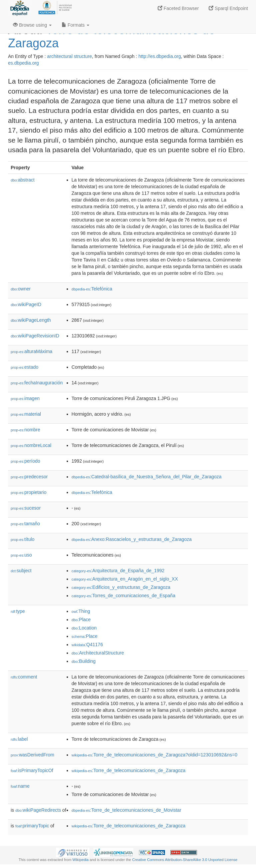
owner (21, 289)
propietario (28, 492)
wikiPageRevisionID (35, 336)
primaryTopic (32, 826)
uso (21, 555)
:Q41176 (87, 645)
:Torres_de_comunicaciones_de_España (123, 596)
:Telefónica (92, 289)
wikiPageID (26, 304)
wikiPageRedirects (38, 810)
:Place (81, 620)
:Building (84, 661)
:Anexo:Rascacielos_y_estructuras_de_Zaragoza (132, 539)
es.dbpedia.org (23, 63)
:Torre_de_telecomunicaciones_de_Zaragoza (129, 770)
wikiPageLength (31, 320)
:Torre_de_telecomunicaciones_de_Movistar (126, 810)
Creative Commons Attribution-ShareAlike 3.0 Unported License (185, 860)
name (20, 786)
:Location (84, 628)
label (19, 739)
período (25, 461)
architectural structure (69, 56)
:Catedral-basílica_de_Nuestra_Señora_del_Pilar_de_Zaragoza (147, 477)
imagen (25, 398)
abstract (23, 180)
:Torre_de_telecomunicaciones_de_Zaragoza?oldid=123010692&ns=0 (154, 755)
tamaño (25, 524)
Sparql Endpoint (228, 8)
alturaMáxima (31, 351)
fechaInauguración (37, 383)
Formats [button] (75, 25)
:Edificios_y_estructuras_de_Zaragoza (121, 587)
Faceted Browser (178, 8)
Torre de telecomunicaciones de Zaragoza (112, 36)
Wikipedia (80, 860)
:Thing (81, 611)
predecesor (29, 477)
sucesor (26, 508)
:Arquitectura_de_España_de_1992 (118, 571)
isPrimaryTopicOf (32, 770)
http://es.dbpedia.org (160, 56)
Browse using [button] (32, 25)
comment (24, 677)
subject (21, 571)
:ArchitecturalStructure (98, 653)
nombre (25, 430)
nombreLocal (31, 445)
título (22, 539)
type (18, 611)
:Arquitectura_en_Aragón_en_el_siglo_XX (125, 579)
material (26, 414)
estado (24, 367)
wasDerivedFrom (32, 755)
